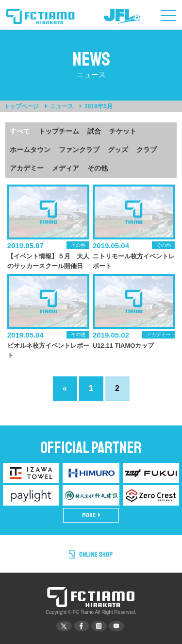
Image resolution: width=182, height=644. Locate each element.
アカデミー (27, 168)
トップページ (21, 106)
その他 (98, 168)
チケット (123, 131)
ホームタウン (30, 150)
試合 (94, 131)
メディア (66, 168)
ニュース (62, 106)
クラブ (147, 150)
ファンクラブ (79, 150)
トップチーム (59, 131)
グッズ (118, 150)
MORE (91, 515)
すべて (20, 131)
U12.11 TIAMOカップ (123, 346)
